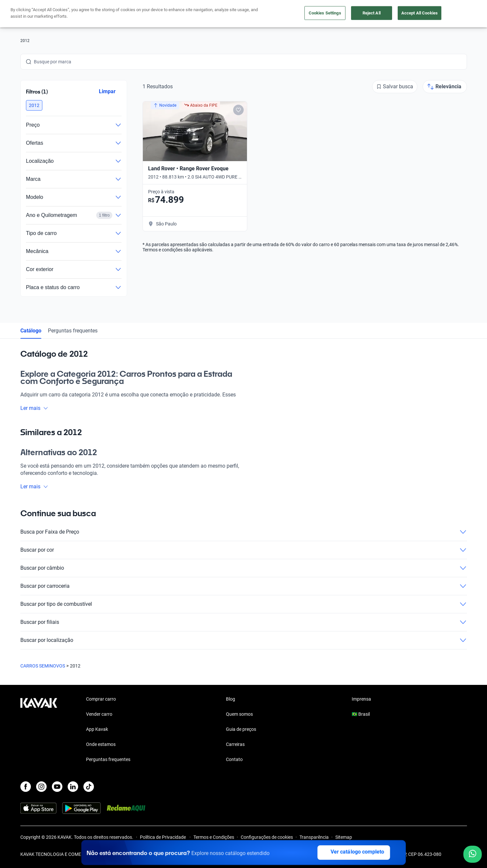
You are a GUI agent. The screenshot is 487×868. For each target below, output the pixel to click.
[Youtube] (57, 787)
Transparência (314, 837)
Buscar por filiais (244, 622)
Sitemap (344, 837)
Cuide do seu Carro (318, 14)
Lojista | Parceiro (267, 14)
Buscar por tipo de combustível (244, 604)
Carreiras (235, 744)
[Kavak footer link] (39, 730)
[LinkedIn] (73, 787)
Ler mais (34, 408)
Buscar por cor (244, 550)
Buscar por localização (244, 640)
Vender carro (222, 14)
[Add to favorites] (238, 110)
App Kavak (97, 729)
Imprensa (361, 699)
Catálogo (31, 331)
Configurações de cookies (267, 837)
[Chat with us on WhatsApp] (473, 854)
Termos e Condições (214, 837)
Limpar (107, 91)
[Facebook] (26, 787)
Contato (234, 759)
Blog (231, 699)
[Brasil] (398, 14)
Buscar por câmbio (244, 568)
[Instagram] (41, 787)
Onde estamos (101, 744)
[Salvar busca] (395, 87)
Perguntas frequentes (73, 331)
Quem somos (239, 714)
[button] (34, 105)
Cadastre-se (448, 14)
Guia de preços (241, 729)
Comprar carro (180, 14)
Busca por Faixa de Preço (244, 532)
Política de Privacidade (163, 837)
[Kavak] (39, 14)
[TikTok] (89, 787)
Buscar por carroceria (244, 586)
